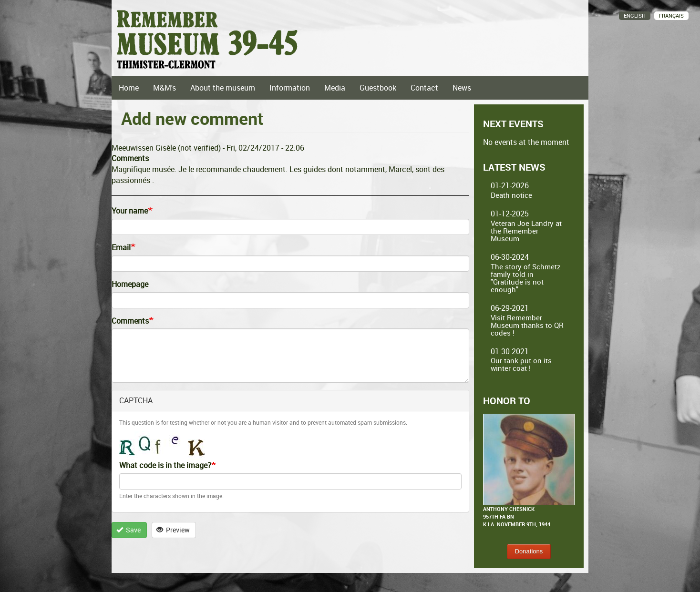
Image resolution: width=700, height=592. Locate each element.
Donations (529, 551)
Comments (130, 321)
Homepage (130, 284)
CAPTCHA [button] (136, 400)
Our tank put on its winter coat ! (521, 364)
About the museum (223, 88)
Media (335, 88)
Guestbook (378, 88)
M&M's (165, 88)
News (462, 88)
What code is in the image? (165, 465)
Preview (173, 530)
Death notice (511, 195)
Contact (424, 88)
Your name (130, 211)
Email (121, 247)
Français (671, 15)
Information (290, 88)
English (635, 15)
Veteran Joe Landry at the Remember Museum (526, 231)
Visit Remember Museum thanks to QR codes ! (527, 325)
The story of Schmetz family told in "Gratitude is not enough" (526, 278)
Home (129, 88)
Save (129, 530)
